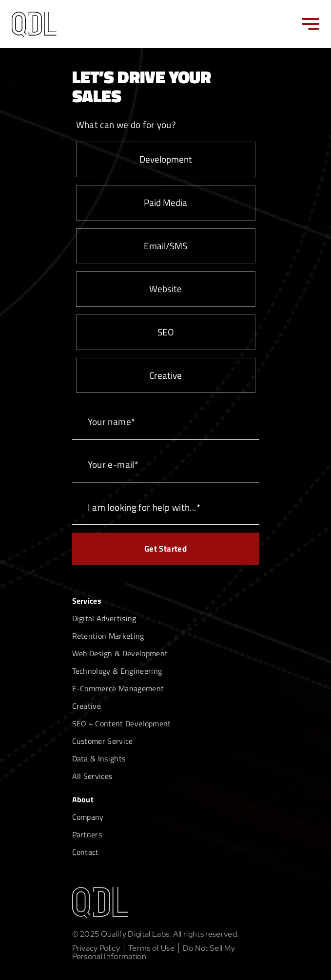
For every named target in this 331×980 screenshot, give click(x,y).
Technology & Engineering (117, 671)
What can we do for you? (126, 124)
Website (165, 288)
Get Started (165, 549)
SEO (166, 332)
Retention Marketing (108, 636)
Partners (87, 834)
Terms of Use (151, 948)
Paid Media (165, 202)
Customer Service (103, 741)
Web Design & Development (120, 653)
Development (166, 159)
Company (88, 817)
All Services (92, 776)
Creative (165, 375)
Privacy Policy (96, 948)
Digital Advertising (104, 618)
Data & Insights (99, 758)
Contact (86, 852)
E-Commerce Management (118, 688)
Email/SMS (165, 246)
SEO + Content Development (122, 723)
